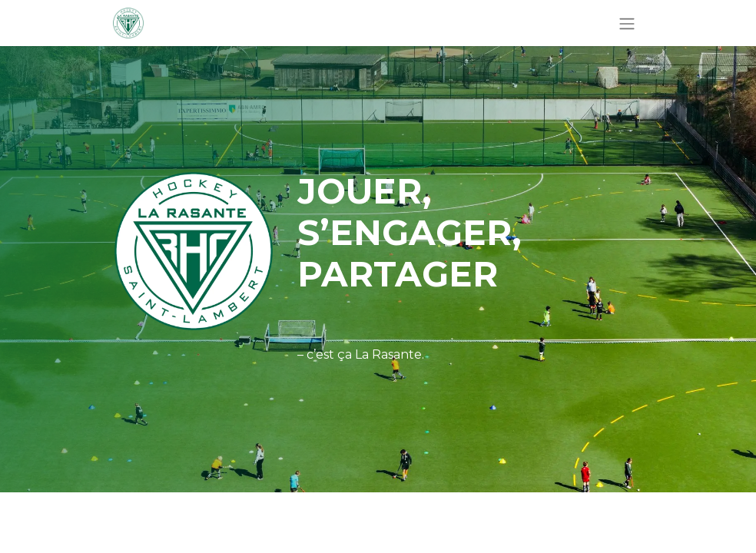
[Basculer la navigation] (627, 23)
